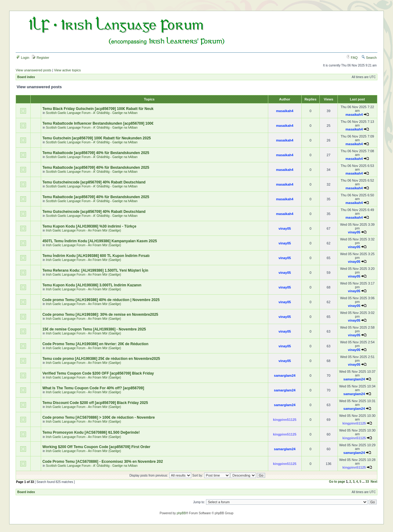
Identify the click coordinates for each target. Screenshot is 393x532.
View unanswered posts (33, 70)
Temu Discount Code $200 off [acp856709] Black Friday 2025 (95, 403)
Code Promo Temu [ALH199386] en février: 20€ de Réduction (95, 344)
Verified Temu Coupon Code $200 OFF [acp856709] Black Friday (98, 373)
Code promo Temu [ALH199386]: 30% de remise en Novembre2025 (100, 315)
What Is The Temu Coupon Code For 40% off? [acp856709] (93, 388)
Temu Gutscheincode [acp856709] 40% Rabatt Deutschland (94, 182)
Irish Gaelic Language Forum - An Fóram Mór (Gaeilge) (84, 230)
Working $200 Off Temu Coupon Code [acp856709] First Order (96, 447)
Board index (26, 77)
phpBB (181, 513)
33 (367, 482)
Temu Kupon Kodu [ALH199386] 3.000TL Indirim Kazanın (92, 285)
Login (23, 58)
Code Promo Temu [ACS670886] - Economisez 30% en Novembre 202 (103, 462)
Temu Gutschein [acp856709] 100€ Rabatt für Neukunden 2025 (97, 138)
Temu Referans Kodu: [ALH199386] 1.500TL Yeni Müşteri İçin (95, 270)
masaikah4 (285, 111)
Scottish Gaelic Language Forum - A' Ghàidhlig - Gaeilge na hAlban (92, 113)
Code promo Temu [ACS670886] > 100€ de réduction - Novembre (99, 417)
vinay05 (285, 228)
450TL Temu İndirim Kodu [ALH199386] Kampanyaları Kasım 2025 (100, 241)
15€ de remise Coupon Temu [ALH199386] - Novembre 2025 (94, 329)
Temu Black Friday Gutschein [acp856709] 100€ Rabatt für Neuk (98, 109)
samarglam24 (285, 375)
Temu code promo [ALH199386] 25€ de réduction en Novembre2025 (101, 359)
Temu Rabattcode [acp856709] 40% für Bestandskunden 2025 (96, 153)
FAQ (352, 58)
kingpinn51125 (285, 420)
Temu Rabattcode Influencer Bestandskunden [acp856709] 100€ (98, 123)
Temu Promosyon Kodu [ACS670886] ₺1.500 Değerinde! (91, 432)
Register (40, 58)
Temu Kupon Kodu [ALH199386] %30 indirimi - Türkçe (89, 226)
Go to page (337, 482)
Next (374, 482)
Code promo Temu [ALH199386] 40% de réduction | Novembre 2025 (101, 300)
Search (369, 58)
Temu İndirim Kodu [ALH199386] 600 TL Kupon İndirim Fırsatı (96, 256)
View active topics (67, 70)
